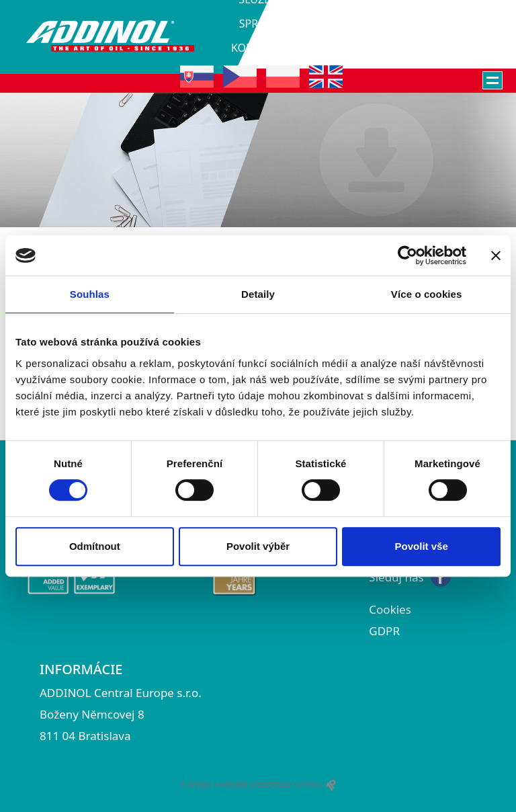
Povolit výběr (258, 546)
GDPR (384, 631)
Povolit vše (422, 546)
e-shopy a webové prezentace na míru (258, 784)
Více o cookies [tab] (427, 294)
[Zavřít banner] (496, 255)
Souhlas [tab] (90, 294)
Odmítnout (95, 546)
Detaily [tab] (258, 294)
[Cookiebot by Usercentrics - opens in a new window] (407, 255)
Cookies (390, 609)
